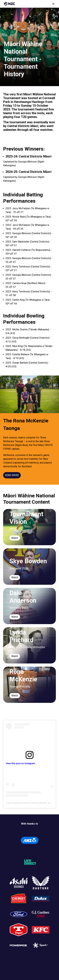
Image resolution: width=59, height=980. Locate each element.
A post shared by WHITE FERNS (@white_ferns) (30, 803)
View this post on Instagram (20, 763)
